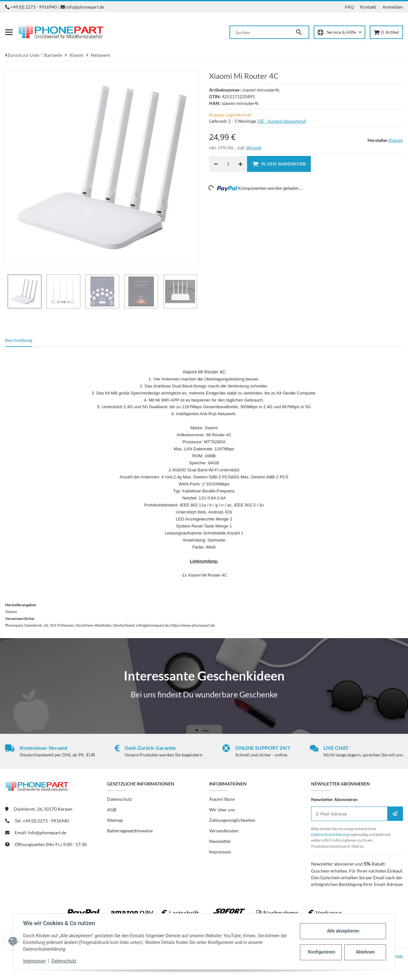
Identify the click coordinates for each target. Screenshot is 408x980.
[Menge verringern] (216, 164)
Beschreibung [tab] (19, 340)
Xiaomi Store (222, 799)
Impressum (34, 961)
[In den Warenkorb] (279, 164)
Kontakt (368, 7)
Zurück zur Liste (23, 55)
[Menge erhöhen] (240, 164)
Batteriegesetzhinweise (130, 831)
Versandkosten (224, 831)
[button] (339, 32)
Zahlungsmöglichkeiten (232, 820)
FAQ (349, 7)
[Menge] (228, 164)
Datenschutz (64, 961)
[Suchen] (260, 32)
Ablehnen (365, 952)
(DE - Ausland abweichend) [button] (282, 121)
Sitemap (115, 820)
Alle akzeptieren (343, 931)
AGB (112, 810)
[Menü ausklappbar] (9, 32)
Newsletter (220, 841)
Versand (254, 148)
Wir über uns (222, 810)
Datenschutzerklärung (330, 834)
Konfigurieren (321, 952)
